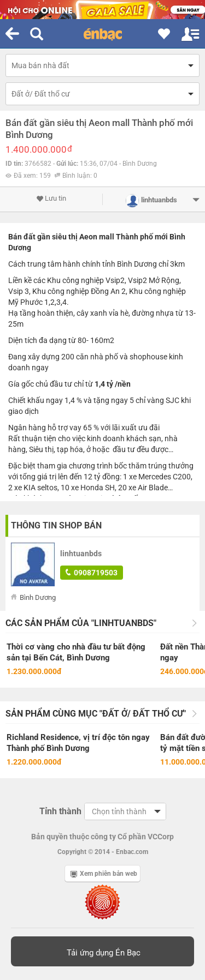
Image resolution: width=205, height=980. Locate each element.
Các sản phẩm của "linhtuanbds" (81, 623)
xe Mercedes (150, 477)
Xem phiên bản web (104, 874)
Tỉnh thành (60, 811)
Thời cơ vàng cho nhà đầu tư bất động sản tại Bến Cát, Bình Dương (76, 652)
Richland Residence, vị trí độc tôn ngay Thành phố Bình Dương (78, 743)
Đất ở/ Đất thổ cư (41, 94)
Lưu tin (51, 199)
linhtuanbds (81, 554)
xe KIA (25, 488)
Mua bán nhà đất (40, 65)
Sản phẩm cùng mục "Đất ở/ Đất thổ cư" (96, 714)
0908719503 (92, 573)
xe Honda (87, 488)
